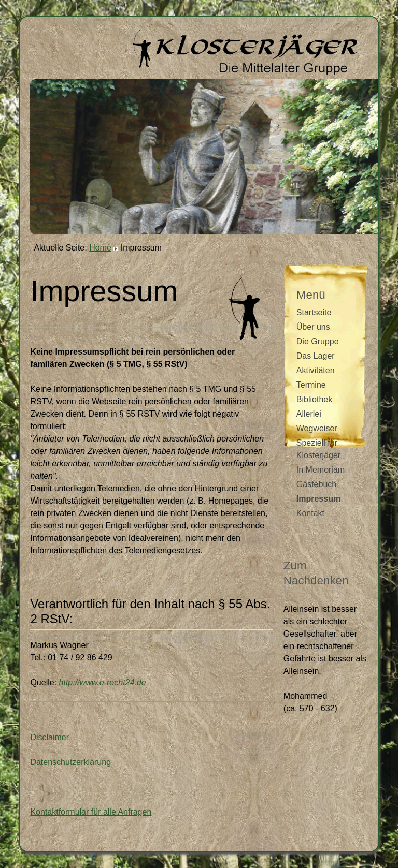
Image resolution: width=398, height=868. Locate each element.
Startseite (314, 312)
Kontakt (310, 513)
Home (100, 248)
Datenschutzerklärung (70, 762)
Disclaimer (49, 737)
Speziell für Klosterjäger (318, 449)
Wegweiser (317, 428)
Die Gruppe (318, 341)
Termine (311, 385)
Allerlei (309, 414)
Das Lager (316, 356)
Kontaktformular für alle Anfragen (91, 812)
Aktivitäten (316, 370)
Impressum (318, 499)
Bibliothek (314, 399)
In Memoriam (321, 470)
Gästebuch (316, 484)
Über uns (313, 327)
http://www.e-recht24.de (103, 682)
